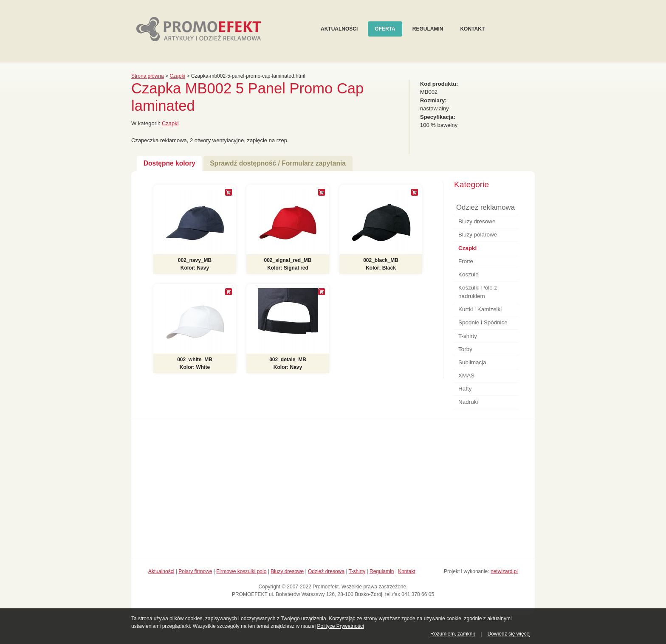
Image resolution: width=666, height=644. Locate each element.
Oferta (385, 29)
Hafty (465, 389)
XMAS (466, 375)
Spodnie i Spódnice (483, 322)
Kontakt (472, 29)
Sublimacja (472, 362)
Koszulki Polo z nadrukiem (478, 292)
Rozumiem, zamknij (453, 634)
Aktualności (339, 29)
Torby (465, 349)
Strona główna (148, 76)
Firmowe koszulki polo (241, 571)
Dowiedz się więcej (509, 634)
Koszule (468, 274)
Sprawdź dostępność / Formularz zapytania (278, 163)
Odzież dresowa (326, 571)
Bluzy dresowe (477, 221)
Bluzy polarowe (478, 235)
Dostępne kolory (169, 163)
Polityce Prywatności (341, 626)
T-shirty (468, 336)
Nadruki (468, 402)
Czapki (177, 76)
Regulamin (428, 29)
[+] (229, 192)
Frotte (466, 261)
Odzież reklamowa (485, 207)
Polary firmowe (195, 571)
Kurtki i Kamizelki (480, 309)
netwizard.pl (504, 571)
